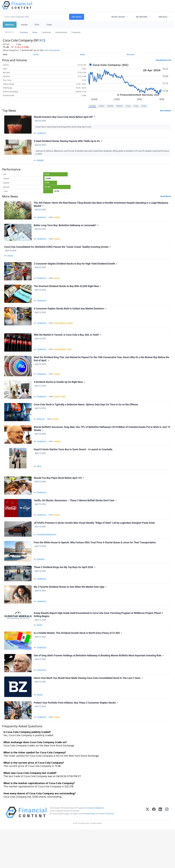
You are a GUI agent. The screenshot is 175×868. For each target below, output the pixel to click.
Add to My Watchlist (52, 50)
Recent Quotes (118, 17)
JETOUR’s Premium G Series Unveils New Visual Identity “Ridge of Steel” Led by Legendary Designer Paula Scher (95, 548)
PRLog (40, 486)
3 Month (119, 106)
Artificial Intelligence (62, 334)
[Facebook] (154, 851)
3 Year (136, 106)
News (35, 32)
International (61, 32)
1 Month (110, 106)
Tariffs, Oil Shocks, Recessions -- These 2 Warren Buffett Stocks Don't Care (76, 524)
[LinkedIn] (160, 851)
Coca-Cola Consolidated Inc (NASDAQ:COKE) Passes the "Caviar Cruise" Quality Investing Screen (58, 253)
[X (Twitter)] (147, 851)
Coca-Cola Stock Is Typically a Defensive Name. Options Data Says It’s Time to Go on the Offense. (87, 422)
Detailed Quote (163, 60)
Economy (59, 244)
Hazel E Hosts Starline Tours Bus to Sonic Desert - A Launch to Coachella (73, 469)
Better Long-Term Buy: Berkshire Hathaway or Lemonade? (67, 230)
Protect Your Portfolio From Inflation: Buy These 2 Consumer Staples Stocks (76, 740)
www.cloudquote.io (96, 846)
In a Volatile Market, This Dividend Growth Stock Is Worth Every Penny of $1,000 (78, 666)
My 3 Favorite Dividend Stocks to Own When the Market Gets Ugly (71, 616)
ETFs (37, 25)
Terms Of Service (106, 852)
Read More (165, 200)
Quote (36, 54)
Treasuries (76, 32)
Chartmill (11, 262)
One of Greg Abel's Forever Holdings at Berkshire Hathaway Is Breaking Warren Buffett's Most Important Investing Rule (99, 690)
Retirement (59, 460)
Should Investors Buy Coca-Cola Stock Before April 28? (65, 118)
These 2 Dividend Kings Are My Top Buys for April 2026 (65, 595)
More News (165, 111)
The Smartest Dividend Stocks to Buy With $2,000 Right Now (68, 295)
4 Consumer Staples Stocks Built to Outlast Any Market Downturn (70, 319)
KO (42, 40)
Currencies (46, 32)
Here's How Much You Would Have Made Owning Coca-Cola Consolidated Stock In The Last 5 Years (89, 714)
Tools (49, 25)
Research (131, 54)
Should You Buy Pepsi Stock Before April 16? (59, 500)
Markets (10, 25)
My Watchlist (142, 17)
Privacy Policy (89, 852)
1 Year (128, 106)
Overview (24, 32)
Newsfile (40, 657)
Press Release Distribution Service (48, 560)
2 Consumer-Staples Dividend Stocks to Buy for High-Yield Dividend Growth (76, 272)
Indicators (163, 17)
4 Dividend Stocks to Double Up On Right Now (60, 398)
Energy (65, 412)
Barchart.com (42, 436)
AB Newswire (42, 586)
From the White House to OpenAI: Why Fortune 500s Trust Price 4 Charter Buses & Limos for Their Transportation (95, 569)
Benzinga (40, 731)
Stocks (24, 25)
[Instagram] (167, 851)
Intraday (92, 106)
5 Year (144, 106)
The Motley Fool (42, 134)
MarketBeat (41, 163)
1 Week (101, 106)
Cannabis (59, 221)
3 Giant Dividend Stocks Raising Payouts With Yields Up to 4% (68, 143)
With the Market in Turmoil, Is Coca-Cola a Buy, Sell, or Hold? (68, 348)
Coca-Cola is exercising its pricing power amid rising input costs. (64, 127)
